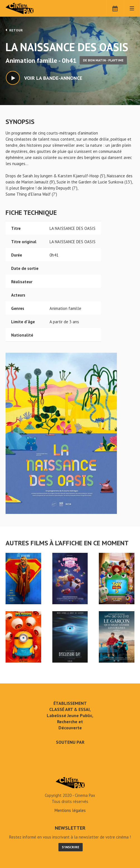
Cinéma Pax (29, 8)
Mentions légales (70, 810)
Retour (14, 30)
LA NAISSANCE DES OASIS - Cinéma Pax (70, 783)
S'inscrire (71, 847)
